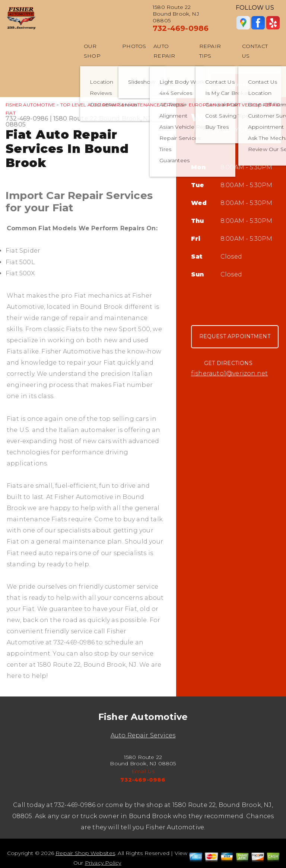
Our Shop (92, 51)
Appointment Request (246, 84)
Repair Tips (210, 51)
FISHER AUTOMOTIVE (30, 105)
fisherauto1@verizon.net (229, 373)
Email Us (143, 771)
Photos (134, 46)
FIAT (11, 113)
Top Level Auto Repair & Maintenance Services (122, 105)
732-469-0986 (181, 28)
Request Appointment (235, 336)
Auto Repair (164, 51)
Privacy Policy (103, 863)
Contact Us (255, 51)
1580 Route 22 (75, 118)
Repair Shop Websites (85, 853)
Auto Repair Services (143, 735)
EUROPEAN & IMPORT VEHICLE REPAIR (235, 105)
